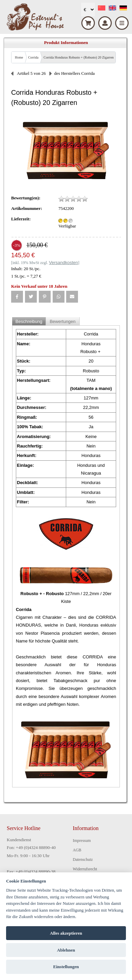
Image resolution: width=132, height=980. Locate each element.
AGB (77, 850)
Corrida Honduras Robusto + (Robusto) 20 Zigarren (79, 57)
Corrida (33, 57)
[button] (17, 297)
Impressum (82, 841)
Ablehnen (66, 950)
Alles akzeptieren (66, 933)
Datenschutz (83, 859)
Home (19, 57)
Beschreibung (29, 321)
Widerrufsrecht (85, 869)
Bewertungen (63, 321)
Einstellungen (66, 967)
